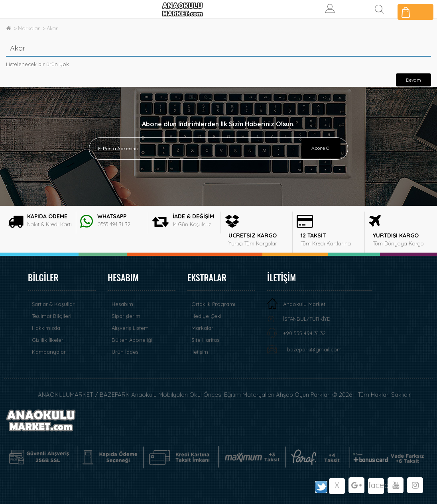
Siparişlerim (126, 316)
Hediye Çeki (206, 316)
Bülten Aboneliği (132, 340)
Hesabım (122, 304)
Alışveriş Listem (130, 328)
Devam (413, 80)
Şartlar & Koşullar (53, 304)
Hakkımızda (46, 328)
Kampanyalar (49, 352)
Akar (52, 28)
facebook (376, 485)
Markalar (29, 28)
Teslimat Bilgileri (52, 316)
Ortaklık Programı (213, 304)
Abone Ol (321, 148)
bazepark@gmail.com (314, 349)
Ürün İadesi (126, 352)
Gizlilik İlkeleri (48, 340)
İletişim (200, 352)
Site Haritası (206, 340)
